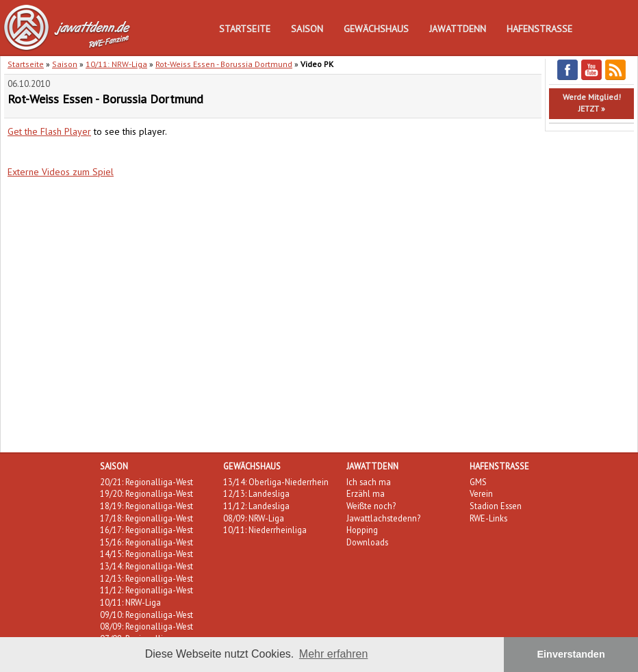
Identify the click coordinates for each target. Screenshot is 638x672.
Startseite (245, 29)
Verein (481, 493)
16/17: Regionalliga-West (146, 530)
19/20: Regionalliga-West (146, 493)
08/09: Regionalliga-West (146, 626)
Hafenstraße (539, 29)
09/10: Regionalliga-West (146, 615)
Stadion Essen (496, 506)
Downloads (367, 542)
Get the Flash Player (49, 131)
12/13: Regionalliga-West (146, 578)
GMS (478, 482)
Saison (307, 29)
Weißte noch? (371, 506)
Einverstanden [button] (571, 654)
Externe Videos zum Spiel (61, 172)
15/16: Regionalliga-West (146, 542)
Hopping (362, 530)
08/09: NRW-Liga (254, 518)
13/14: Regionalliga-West (146, 566)
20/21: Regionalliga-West (146, 482)
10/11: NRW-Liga (116, 64)
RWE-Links (488, 518)
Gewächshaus (376, 29)
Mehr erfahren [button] (334, 654)
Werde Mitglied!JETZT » (592, 103)
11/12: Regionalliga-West (146, 590)
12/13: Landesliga (256, 493)
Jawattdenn (458, 29)
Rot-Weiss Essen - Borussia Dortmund (224, 64)
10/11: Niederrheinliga (265, 530)
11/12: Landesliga (256, 506)
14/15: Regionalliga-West (146, 554)
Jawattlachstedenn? (383, 518)
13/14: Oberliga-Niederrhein (276, 482)
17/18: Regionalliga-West (146, 518)
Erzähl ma (366, 493)
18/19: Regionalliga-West (146, 506)
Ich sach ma (369, 482)
